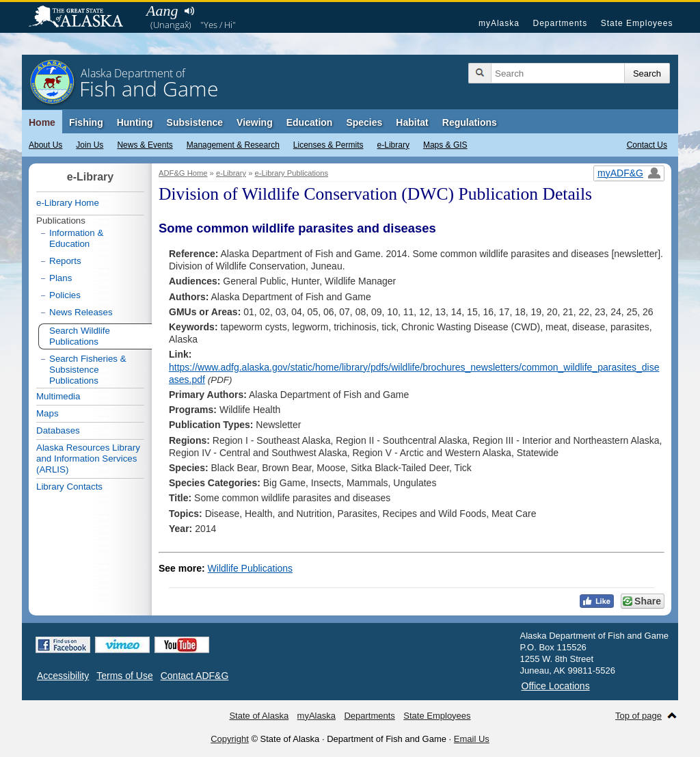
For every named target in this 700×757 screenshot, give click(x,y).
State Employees (637, 23)
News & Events (145, 145)
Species (364, 122)
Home (42, 122)
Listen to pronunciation (189, 11)
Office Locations (556, 686)
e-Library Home (68, 203)
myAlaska (499, 23)
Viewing (255, 122)
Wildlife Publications (251, 568)
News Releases (81, 312)
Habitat (412, 122)
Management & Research (233, 145)
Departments (560, 23)
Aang (162, 11)
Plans (60, 278)
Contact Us (647, 145)
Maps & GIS (445, 145)
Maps (48, 413)
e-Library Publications (292, 173)
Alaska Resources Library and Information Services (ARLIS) (88, 459)
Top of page (638, 716)
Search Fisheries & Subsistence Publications (88, 370)
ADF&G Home (183, 173)
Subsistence (195, 122)
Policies (65, 295)
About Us (45, 145)
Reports (65, 261)
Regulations (470, 122)
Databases (58, 430)
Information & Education (76, 238)
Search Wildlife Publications (80, 336)
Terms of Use (124, 676)
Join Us (90, 145)
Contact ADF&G (195, 676)
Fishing (86, 122)
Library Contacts (69, 487)
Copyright (230, 739)
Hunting (135, 122)
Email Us (472, 739)
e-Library (393, 145)
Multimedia (58, 396)
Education (310, 122)
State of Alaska (83, 18)
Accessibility (63, 676)
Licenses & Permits (328, 145)
